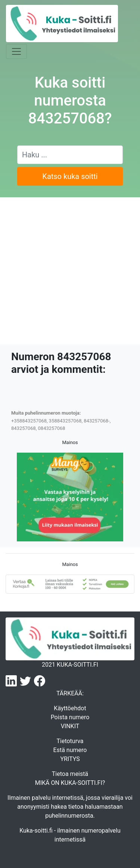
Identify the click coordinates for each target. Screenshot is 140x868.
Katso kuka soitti (70, 176)
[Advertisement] (70, 271)
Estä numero (70, 750)
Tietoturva (70, 741)
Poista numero (70, 717)
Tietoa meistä (70, 774)
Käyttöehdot (70, 708)
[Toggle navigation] (16, 51)
